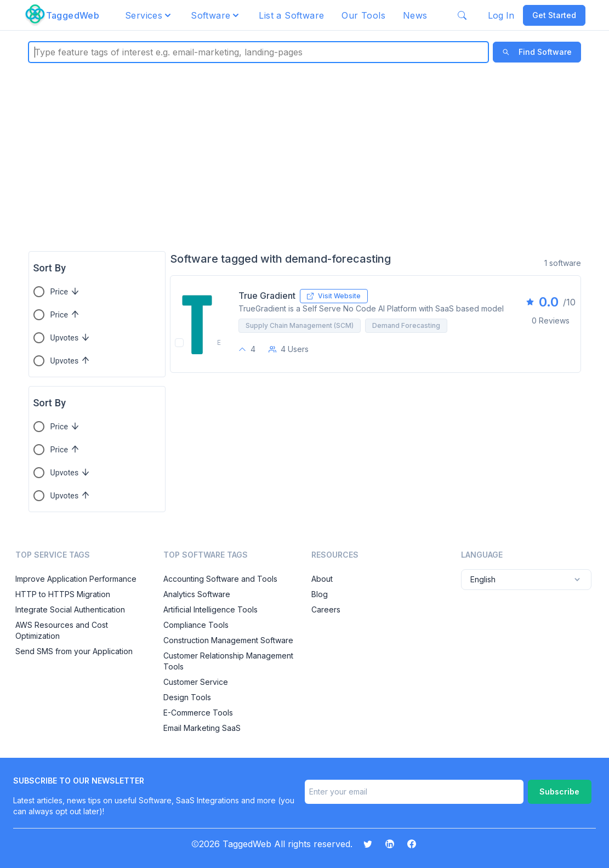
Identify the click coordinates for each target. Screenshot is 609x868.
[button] (149, 15)
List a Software (291, 15)
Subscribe (559, 792)
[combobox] (36, 52)
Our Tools (363, 15)
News (415, 15)
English (526, 580)
